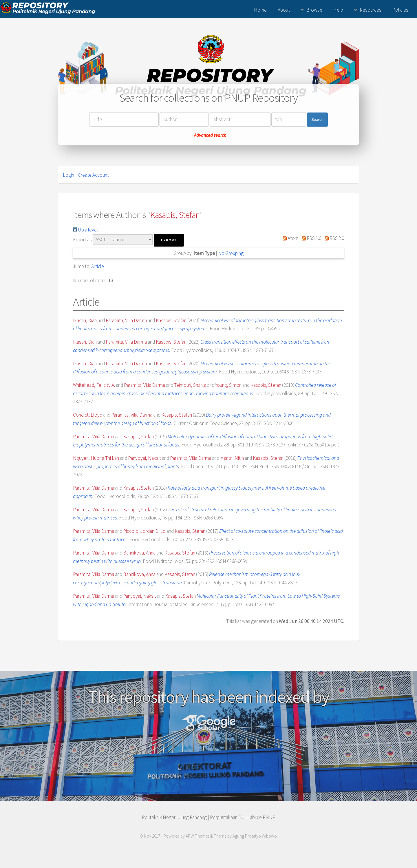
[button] (169, 240)
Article (98, 266)
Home (260, 10)
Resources (371, 10)
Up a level (85, 230)
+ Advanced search (209, 135)
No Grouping (231, 253)
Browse (314, 10)
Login (68, 175)
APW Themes (197, 836)
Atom (289, 238)
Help (338, 10)
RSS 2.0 (333, 238)
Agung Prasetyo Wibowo (255, 836)
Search (317, 120)
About (284, 10)
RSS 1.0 (310, 238)
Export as (82, 240)
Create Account (93, 175)
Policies (400, 10)
